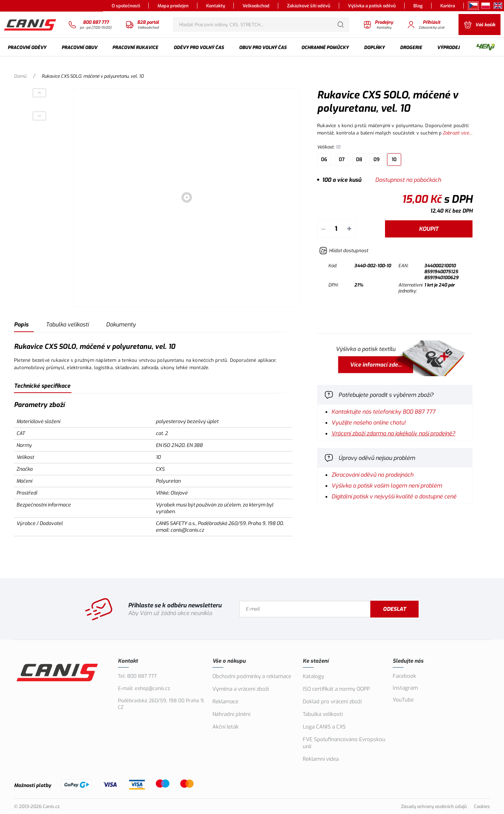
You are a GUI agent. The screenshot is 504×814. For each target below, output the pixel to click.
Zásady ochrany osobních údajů (434, 806)
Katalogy (313, 676)
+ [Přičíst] (349, 229)
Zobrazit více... (458, 133)
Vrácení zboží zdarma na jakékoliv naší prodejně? (393, 433)
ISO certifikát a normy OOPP (336, 689)
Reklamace (225, 702)
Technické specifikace (42, 386)
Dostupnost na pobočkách (408, 180)
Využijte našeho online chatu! (369, 423)
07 (342, 160)
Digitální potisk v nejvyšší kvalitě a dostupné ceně (394, 496)
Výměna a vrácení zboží (241, 689)
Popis (21, 325)
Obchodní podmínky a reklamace (252, 676)
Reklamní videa (321, 759)
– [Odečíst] (323, 229)
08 (359, 160)
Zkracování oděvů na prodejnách (372, 475)
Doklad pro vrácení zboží (332, 702)
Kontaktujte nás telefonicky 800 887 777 (383, 412)
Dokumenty (121, 325)
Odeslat (394, 609)
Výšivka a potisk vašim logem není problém (387, 486)
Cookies (482, 806)
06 (324, 160)
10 (394, 160)
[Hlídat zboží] (344, 251)
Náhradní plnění (231, 714)
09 (377, 160)
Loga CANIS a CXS (324, 727)
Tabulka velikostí (67, 325)
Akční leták (226, 727)
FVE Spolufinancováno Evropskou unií (344, 743)
